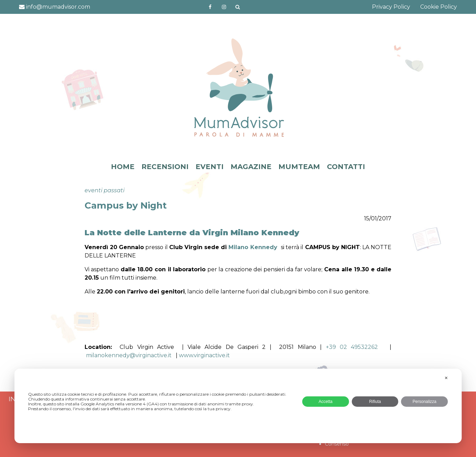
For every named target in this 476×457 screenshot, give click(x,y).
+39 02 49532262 (354, 347)
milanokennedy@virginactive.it (131, 355)
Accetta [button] (326, 402)
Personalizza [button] (425, 402)
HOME (123, 167)
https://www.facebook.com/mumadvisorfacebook (210, 7)
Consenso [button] (337, 444)
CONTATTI (346, 167)
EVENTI (210, 167)
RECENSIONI (165, 167)
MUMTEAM (299, 167)
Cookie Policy (439, 7)
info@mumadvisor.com (55, 7)
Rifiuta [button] (375, 402)
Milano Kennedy (253, 247)
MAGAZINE (251, 167)
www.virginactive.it (204, 355)
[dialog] (238, 406)
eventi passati (105, 190)
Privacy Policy (391, 7)
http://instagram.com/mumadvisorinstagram (224, 7)
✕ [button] (446, 378)
